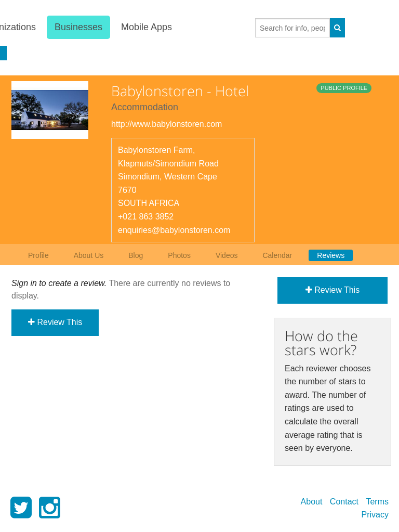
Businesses (78, 27)
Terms (377, 502)
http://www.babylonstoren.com (167, 124)
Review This (55, 322)
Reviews (331, 255)
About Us (89, 255)
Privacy (375, 515)
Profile (38, 255)
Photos (179, 255)
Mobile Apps (147, 27)
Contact (344, 502)
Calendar (277, 255)
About (312, 502)
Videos (227, 255)
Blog (136, 255)
